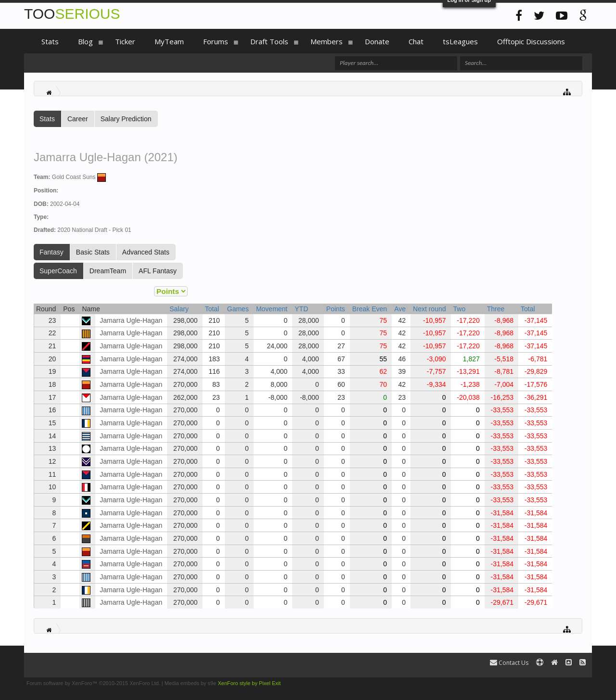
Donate (377, 41)
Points (336, 309)
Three (496, 309)
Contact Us (509, 663)
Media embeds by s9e (191, 683)
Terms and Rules (570, 683)
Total (212, 309)
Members (327, 41)
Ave (400, 309)
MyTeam (169, 41)
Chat (416, 41)
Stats (47, 119)
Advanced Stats (146, 252)
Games (238, 309)
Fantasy (51, 252)
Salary (179, 309)
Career (78, 119)
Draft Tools (269, 41)
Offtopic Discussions (531, 41)
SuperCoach (58, 271)
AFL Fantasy (158, 271)
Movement (272, 309)
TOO (72, 14)
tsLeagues (460, 41)
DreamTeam (108, 271)
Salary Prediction (126, 119)
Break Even (370, 309)
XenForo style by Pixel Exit (249, 683)
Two (460, 309)
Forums (216, 41)
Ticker (125, 41)
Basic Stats (93, 252)
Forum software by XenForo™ (93, 683)
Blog (85, 41)
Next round (429, 309)
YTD (301, 309)
